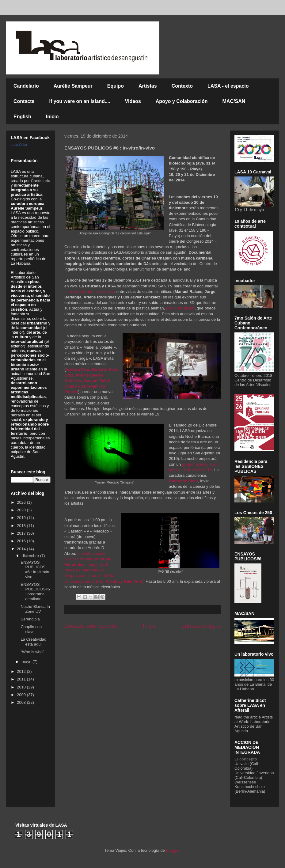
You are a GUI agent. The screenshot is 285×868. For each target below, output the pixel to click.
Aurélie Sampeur (73, 86)
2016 (22, 541)
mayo (27, 662)
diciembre (31, 556)
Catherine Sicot (183, 481)
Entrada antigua (201, 626)
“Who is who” (32, 652)
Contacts (24, 101)
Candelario (26, 86)
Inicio (52, 117)
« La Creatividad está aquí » (89, 292)
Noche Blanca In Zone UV (35, 609)
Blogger (173, 850)
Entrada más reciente (91, 626)
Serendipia (30, 619)
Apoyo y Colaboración (182, 101)
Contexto (182, 86)
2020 (22, 510)
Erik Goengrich (180, 308)
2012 (22, 671)
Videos (133, 101)
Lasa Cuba (19, 145)
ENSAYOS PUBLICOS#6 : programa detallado (35, 592)
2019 (22, 518)
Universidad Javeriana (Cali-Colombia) (254, 775)
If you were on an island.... (80, 101)
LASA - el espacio (228, 86)
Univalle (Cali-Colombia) (247, 766)
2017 (22, 533)
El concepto (246, 759)
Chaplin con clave (31, 629)
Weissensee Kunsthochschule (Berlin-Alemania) (250, 787)
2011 (22, 679)
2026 (22, 502)
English (22, 117)
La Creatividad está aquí (33, 642)
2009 (22, 695)
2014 (22, 549)
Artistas (148, 86)
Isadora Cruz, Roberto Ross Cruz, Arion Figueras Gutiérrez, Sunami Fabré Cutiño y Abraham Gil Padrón (91, 381)
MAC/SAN (234, 101)
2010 (22, 687)
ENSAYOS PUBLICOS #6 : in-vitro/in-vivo (35, 570)
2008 (22, 702)
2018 (22, 526)
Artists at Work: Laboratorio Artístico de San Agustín (254, 724)
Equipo (116, 86)
